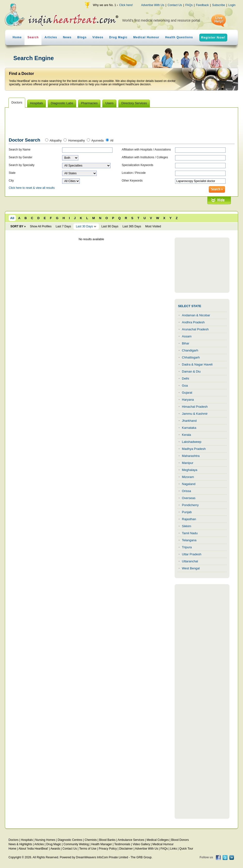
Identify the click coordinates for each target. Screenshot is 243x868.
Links (174, 849)
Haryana (188, 400)
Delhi (186, 378)
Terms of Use (88, 849)
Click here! (126, 5)
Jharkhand (189, 421)
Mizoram (188, 477)
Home (17, 37)
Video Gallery (141, 844)
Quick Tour (186, 849)
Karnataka (189, 428)
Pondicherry (190, 505)
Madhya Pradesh (194, 449)
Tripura (187, 547)
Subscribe (218, 5)
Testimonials (122, 844)
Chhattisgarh (191, 357)
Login (232, 5)
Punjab (187, 512)
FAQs (189, 5)
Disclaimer (126, 849)
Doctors (13, 840)
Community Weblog (76, 844)
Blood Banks (107, 840)
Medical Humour (146, 37)
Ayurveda (97, 141)
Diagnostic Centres (70, 840)
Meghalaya (190, 470)
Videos (98, 37)
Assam (187, 336)
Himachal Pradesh (195, 407)
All (112, 141)
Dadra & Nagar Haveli (197, 364)
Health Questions (179, 37)
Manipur (188, 463)
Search (33, 37)
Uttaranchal (190, 561)
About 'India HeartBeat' (33, 849)
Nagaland (189, 484)
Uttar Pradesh (192, 554)
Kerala (186, 435)
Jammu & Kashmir (195, 414)
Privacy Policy (108, 849)
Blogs (82, 37)
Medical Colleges (158, 840)
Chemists (91, 840)
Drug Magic (118, 37)
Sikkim (186, 526)
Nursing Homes (45, 840)
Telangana (189, 540)
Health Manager (101, 844)
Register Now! (213, 37)
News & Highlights (20, 844)
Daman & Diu (191, 371)
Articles (51, 37)
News (67, 37)
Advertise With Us (153, 5)
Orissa (186, 491)
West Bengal (191, 568)
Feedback (202, 5)
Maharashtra (191, 456)
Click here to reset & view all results (32, 188)
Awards (55, 849)
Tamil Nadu (190, 533)
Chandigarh (190, 350)
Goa (185, 386)
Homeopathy (77, 141)
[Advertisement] (122, 123)
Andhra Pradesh (193, 322)
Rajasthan (189, 519)
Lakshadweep (192, 442)
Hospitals (27, 840)
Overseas (189, 498)
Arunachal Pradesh (195, 329)
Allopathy (56, 141)
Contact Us (175, 5)
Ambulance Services (131, 840)
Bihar (186, 343)
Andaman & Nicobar (196, 315)
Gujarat (187, 393)
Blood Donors (180, 840)
